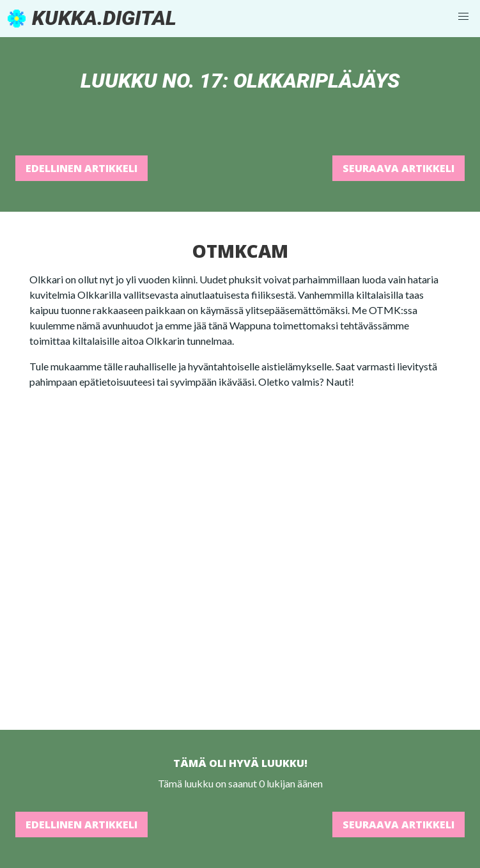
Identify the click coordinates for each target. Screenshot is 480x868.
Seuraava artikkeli (399, 168)
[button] (463, 17)
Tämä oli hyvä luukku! (240, 763)
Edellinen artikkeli (81, 168)
